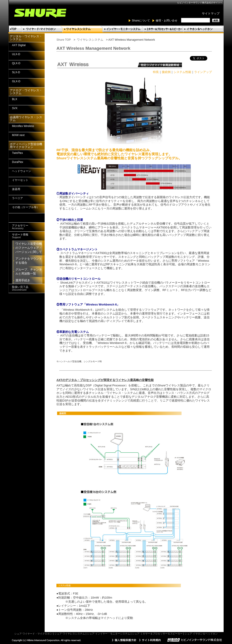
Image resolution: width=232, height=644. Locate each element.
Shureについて (141, 21)
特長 (156, 72)
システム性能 (182, 72)
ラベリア (17, 198)
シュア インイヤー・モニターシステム (109, 634)
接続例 (166, 72)
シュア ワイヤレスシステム (70, 634)
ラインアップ (203, 72)
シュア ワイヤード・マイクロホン (33, 634)
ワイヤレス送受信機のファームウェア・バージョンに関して (29, 248)
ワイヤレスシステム (90, 40)
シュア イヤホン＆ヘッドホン (201, 634)
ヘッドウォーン (22, 171)
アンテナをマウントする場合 (29, 261)
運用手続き (23, 280)
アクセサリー (20, 227)
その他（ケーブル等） (26, 207)
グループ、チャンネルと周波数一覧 (29, 271)
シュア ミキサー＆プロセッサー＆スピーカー (157, 634)
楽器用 (16, 189)
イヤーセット (20, 180)
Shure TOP (64, 40)
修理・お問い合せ (167, 21)
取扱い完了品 (20, 288)
